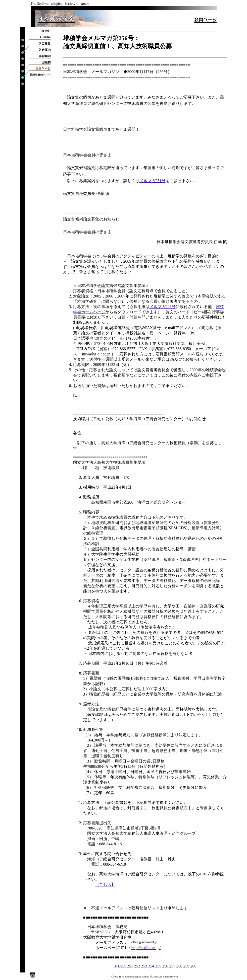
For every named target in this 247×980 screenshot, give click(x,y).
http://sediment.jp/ (146, 948)
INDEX (120, 966)
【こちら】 (105, 885)
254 (151, 966)
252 (137, 966)
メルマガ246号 (163, 307)
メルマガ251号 (153, 181)
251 (130, 966)
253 (144, 966)
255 (158, 966)
